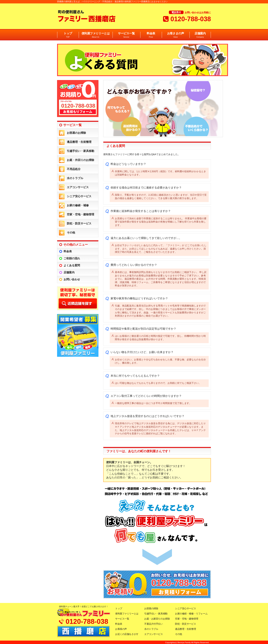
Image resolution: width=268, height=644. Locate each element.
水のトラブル (75, 178)
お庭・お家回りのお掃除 (157, 619)
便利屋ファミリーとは (96, 35)
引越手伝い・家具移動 (81, 151)
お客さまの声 (176, 35)
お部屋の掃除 (151, 608)
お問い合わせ (72, 279)
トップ (68, 35)
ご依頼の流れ (72, 258)
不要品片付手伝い (154, 624)
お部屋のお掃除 (76, 133)
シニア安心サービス (79, 196)
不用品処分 (74, 169)
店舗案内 (200, 35)
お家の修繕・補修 (78, 205)
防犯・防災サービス (79, 223)
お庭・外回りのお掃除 (81, 160)
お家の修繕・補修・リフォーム (191, 614)
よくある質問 (72, 265)
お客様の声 (121, 629)
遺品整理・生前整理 (79, 142)
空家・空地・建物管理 (81, 214)
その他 (71, 233)
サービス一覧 (126, 35)
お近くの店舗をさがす (127, 634)
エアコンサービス (78, 187)
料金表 (151, 35)
